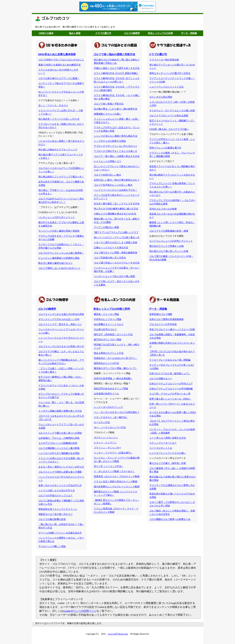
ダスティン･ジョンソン (106, 438)
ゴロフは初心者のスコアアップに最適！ (59, 78)
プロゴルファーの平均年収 (163, 324)
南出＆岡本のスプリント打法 (109, 353)
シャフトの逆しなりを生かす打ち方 (57, 491)
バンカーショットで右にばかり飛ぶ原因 (114, 276)
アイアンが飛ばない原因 (106, 227)
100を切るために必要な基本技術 (57, 54)
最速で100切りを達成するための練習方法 (59, 65)
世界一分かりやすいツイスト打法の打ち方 (60, 485)
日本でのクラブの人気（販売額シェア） (170, 374)
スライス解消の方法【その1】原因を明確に (116, 73)
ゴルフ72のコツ (55, 18)
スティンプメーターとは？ (163, 443)
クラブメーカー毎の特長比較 (164, 60)
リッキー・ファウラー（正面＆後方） (113, 453)
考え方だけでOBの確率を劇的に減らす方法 (116, 209)
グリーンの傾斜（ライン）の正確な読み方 (60, 533)
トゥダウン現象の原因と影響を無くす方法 (60, 411)
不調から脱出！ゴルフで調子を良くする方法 (117, 68)
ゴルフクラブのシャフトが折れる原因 (169, 116)
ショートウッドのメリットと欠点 (166, 87)
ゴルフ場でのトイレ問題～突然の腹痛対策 (116, 253)
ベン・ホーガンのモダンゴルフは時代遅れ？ (117, 412)
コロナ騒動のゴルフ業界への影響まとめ (170, 519)
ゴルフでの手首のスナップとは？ (55, 496)
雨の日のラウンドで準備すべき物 (166, 246)
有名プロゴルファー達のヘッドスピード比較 (172, 329)
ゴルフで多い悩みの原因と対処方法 (114, 54)
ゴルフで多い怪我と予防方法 (109, 104)
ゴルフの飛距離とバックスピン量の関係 (59, 448)
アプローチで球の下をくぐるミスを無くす (116, 151)
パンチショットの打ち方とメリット (57, 217)
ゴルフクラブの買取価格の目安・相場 (169, 231)
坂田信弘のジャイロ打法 (106, 363)
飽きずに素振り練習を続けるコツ (55, 263)
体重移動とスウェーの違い (108, 114)
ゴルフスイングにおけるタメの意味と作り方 (61, 346)
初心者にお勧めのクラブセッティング (58, 150)
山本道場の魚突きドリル (106, 394)
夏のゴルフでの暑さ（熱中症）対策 (168, 463)
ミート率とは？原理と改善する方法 (168, 438)
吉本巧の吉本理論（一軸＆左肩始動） (113, 378)
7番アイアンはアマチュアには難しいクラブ (116, 232)
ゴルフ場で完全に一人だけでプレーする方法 (117, 263)
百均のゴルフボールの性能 (163, 209)
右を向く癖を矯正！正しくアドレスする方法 (117, 204)
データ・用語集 (189, 33)
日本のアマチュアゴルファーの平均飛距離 (171, 389)
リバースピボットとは (161, 448)
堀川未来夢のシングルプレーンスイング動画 (117, 487)
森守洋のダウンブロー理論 (108, 340)
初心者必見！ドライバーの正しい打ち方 (59, 119)
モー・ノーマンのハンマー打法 (110, 427)
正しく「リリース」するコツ (53, 105)
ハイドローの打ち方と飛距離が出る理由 (59, 453)
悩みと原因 (75, 33)
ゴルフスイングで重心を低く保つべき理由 (60, 433)
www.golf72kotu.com (118, 634)
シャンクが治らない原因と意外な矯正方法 (116, 136)
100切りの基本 (46, 33)
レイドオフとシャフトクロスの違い (168, 453)
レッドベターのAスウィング (108, 407)
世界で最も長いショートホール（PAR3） (170, 399)
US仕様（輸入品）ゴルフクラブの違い (169, 129)
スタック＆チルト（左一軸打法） (111, 417)
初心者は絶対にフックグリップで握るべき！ (61, 177)
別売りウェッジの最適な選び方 (165, 148)
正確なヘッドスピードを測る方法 (111, 248)
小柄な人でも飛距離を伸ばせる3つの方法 (115, 214)
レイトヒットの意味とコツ (108, 161)
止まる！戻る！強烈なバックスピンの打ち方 (61, 467)
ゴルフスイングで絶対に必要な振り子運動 (60, 472)
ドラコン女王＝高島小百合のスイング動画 (116, 482)
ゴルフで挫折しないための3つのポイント (59, 268)
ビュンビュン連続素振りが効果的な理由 (59, 258)
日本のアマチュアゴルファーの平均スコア (171, 384)
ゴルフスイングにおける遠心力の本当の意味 (61, 314)
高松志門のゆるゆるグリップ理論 (111, 389)
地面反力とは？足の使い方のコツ (55, 514)
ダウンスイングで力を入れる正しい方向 (59, 319)
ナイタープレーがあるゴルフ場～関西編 (170, 360)
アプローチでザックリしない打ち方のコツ (116, 146)
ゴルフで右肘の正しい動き (108, 175)
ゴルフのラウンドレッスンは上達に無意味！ (61, 253)
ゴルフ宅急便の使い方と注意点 (110, 258)
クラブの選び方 (103, 33)
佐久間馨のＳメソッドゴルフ (109, 324)
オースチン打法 (102, 422)
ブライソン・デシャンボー (108, 448)
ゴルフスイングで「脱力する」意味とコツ (60, 324)
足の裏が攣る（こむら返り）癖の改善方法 (116, 109)
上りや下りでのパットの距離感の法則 (58, 443)
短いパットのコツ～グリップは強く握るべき (117, 237)
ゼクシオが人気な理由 (161, 97)
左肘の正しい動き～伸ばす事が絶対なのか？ (117, 180)
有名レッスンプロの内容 (160, 33)
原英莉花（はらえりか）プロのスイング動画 (117, 476)
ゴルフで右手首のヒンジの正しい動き (113, 185)
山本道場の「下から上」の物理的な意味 (59, 438)
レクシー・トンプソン (105, 443)
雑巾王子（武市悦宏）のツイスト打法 (113, 334)
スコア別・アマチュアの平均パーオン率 (170, 394)
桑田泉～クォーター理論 (106, 314)
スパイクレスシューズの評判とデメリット (171, 241)
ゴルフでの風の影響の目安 (52, 519)
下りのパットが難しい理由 (52, 546)
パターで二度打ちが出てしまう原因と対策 (116, 243)
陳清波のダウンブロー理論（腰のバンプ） (116, 368)
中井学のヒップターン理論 (108, 319)
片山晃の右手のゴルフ (105, 329)
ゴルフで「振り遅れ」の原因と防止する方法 (117, 156)
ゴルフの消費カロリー (161, 379)
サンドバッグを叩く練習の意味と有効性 (59, 231)
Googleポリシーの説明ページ (80, 611)
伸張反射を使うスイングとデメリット (58, 509)
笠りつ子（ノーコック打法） (109, 466)
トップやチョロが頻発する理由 (110, 141)
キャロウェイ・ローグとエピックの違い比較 (172, 111)
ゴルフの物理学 (132, 33)
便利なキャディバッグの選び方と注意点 (170, 73)
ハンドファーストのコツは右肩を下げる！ (116, 190)
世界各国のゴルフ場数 (161, 314)
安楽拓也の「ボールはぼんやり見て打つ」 (116, 358)
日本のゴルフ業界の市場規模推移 (166, 319)
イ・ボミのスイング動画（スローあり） (114, 471)
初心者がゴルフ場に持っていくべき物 (169, 251)
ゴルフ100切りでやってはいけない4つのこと (61, 60)
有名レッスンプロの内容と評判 (112, 309)
